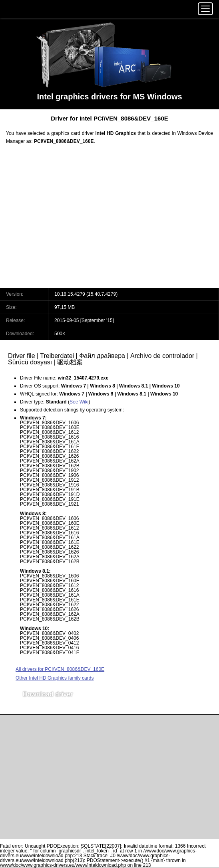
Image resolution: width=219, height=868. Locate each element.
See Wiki (79, 402)
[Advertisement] (109, 221)
